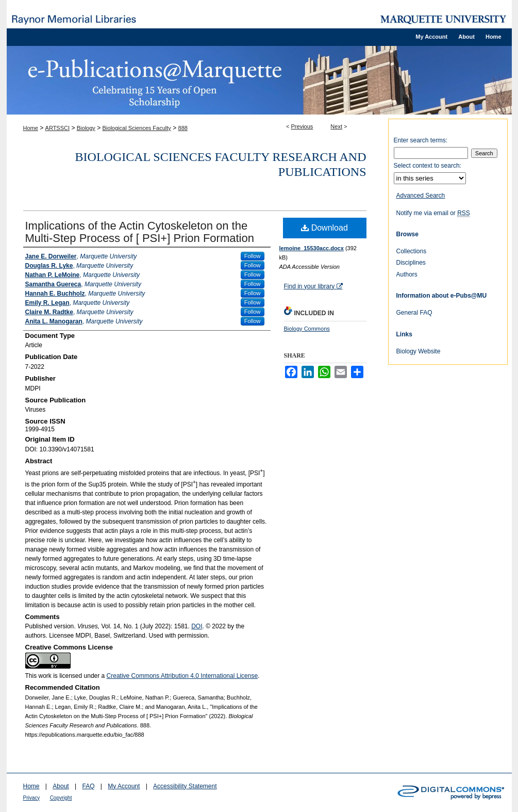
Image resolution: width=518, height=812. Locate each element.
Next (336, 126)
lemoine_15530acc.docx (312, 248)
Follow (253, 256)
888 (183, 128)
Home (31, 128)
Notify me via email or (433, 213)
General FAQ (414, 313)
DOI (197, 626)
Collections (412, 251)
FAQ (88, 786)
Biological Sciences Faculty (137, 128)
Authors (407, 274)
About (61, 786)
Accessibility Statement (185, 786)
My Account (124, 786)
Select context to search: (428, 166)
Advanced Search (421, 196)
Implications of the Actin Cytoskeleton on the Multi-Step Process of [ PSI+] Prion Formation (140, 232)
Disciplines (411, 263)
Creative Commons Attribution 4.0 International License (182, 676)
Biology (86, 128)
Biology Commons (307, 329)
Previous (302, 126)
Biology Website (419, 351)
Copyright (61, 798)
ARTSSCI (57, 128)
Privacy (32, 798)
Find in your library (313, 286)
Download (324, 228)
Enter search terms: (421, 140)
